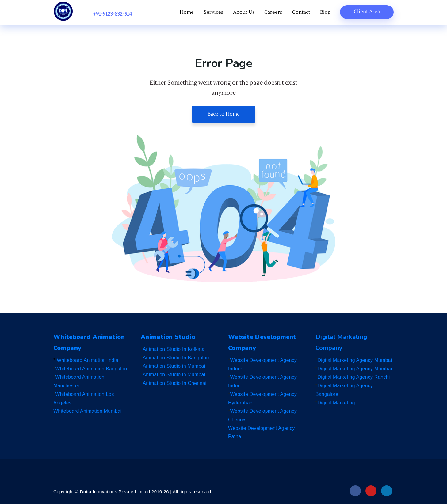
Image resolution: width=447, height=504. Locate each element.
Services (217, 13)
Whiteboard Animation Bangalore (93, 369)
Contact (302, 13)
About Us (246, 13)
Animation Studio (169, 337)
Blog (326, 13)
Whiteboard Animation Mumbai (88, 411)
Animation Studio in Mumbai (175, 366)
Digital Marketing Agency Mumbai (355, 360)
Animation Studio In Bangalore (177, 358)
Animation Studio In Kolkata (174, 349)
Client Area (367, 12)
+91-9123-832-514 (112, 14)
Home (191, 13)
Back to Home (224, 114)
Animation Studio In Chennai (175, 383)
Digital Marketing (337, 403)
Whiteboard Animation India (88, 360)
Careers (275, 13)
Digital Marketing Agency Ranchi (354, 377)
